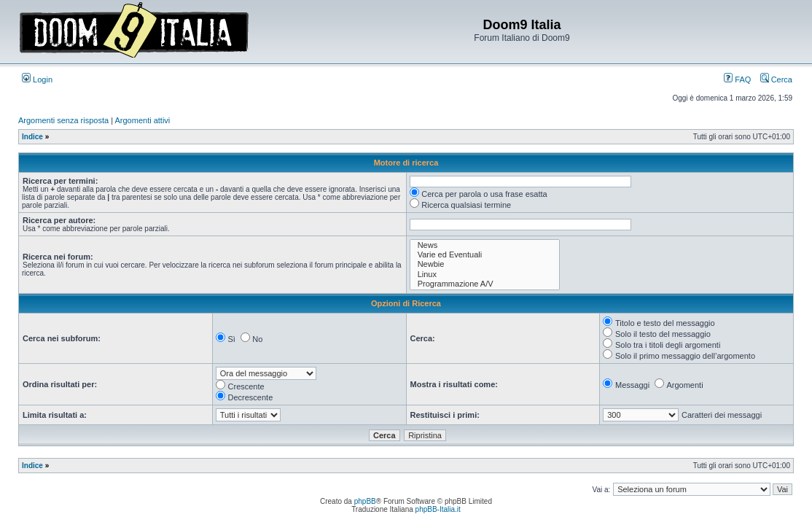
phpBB (365, 501)
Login (37, 79)
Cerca (776, 79)
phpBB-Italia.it (438, 509)
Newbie (485, 264)
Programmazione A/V (485, 284)
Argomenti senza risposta (63, 120)
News (485, 245)
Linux (485, 275)
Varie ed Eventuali (485, 255)
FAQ (737, 79)
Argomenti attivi (143, 120)
